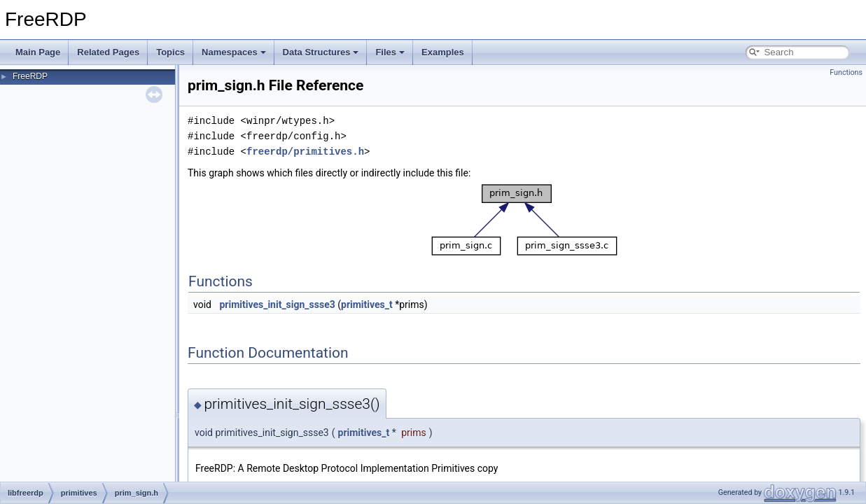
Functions (846, 72)
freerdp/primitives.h (305, 152)
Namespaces (234, 52)
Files (390, 52)
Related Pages (108, 52)
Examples (443, 52)
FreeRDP (30, 76)
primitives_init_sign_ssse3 (277, 304)
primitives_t (367, 304)
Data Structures (321, 52)
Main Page (38, 52)
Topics (170, 52)
